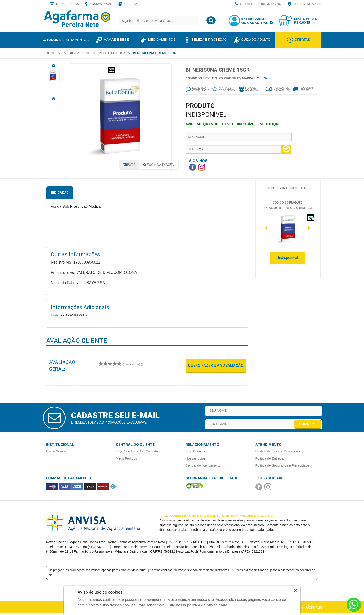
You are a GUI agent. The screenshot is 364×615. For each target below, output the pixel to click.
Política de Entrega (270, 460)
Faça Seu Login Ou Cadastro (137, 453)
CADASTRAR (308, 426)
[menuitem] (51, 53)
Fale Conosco (196, 453)
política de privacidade (207, 605)
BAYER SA (261, 78)
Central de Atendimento (203, 467)
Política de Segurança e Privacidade (282, 467)
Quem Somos (56, 453)
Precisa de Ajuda (305, 4)
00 (289, 18)
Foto (129, 167)
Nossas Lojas (99, 4)
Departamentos (66, 40)
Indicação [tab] (60, 194)
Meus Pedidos (65, 4)
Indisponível (288, 259)
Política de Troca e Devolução (278, 453)
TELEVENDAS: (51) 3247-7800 (258, 4)
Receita (128, 4)
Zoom (159, 167)
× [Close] (296, 590)
